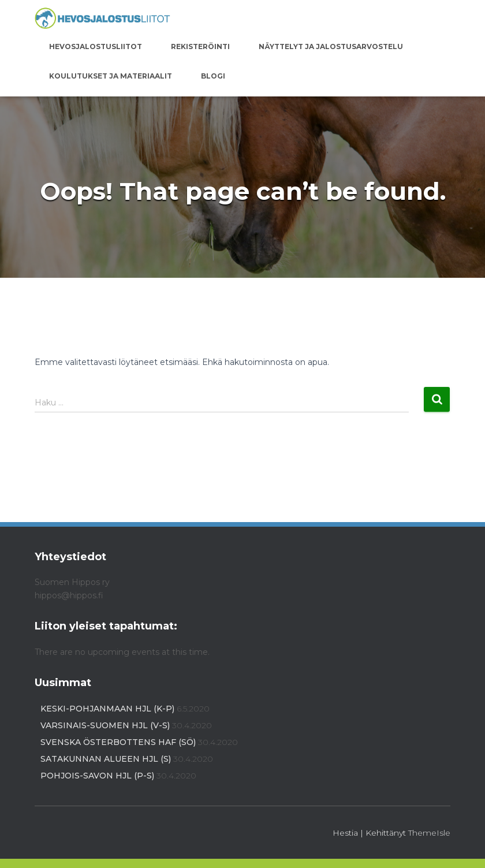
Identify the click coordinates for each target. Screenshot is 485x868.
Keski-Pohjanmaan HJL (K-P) (107, 709)
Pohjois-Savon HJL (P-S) (97, 776)
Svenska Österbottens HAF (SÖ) (118, 742)
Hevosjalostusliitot (96, 46)
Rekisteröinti (200, 46)
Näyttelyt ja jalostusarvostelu (331, 46)
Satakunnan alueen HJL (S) (106, 759)
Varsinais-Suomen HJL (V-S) (105, 725)
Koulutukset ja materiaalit (111, 76)
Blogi (213, 76)
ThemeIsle (429, 833)
